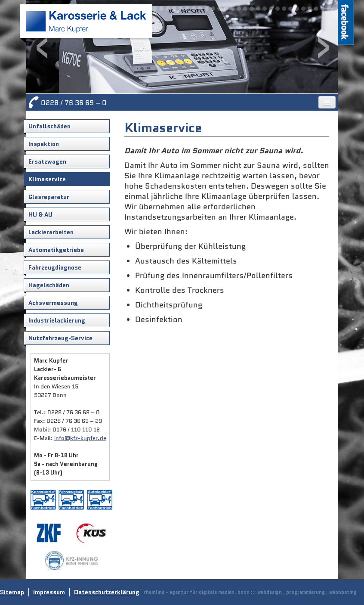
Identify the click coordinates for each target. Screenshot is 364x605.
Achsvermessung (53, 303)
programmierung (305, 592)
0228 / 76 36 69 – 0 (74, 103)
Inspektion (44, 144)
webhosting (343, 592)
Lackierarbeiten (51, 232)
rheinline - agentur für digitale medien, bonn (197, 592)
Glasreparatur (49, 197)
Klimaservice (47, 179)
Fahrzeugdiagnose (55, 267)
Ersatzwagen (47, 161)
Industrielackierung (57, 320)
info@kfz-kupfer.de (80, 438)
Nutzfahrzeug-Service (60, 338)
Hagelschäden (49, 285)
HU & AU (40, 214)
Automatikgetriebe (56, 250)
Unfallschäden (49, 126)
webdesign (270, 592)
